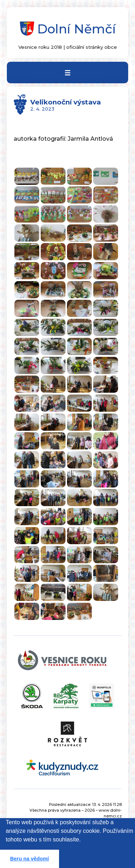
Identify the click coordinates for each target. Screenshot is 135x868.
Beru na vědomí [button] (30, 859)
